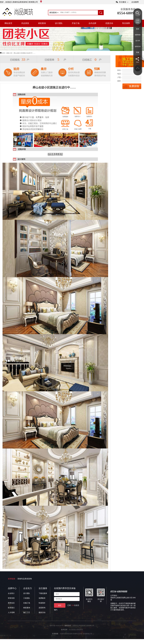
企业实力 (28, 588)
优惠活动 (109, 23)
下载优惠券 (43, 593)
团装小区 (9, 53)
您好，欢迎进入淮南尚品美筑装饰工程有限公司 (21, 2)
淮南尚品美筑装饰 (25, 579)
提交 (60, 605)
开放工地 (76, 23)
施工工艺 (27, 613)
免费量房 (42, 598)
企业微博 (135, 2)
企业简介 (11, 593)
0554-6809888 (128, 13)
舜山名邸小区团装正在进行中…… (25, 53)
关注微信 (123, 2)
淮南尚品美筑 (78, 634)
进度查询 (42, 608)
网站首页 (8, 23)
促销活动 (138, 46)
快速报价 (42, 603)
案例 (138, 29)
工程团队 (27, 598)
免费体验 (138, 35)
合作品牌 (92, 23)
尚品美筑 (25, 23)
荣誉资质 (11, 598)
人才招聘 (11, 613)
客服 (138, 52)
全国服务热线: (128, 9)
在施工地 (27, 603)
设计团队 (59, 23)
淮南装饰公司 (87, 634)
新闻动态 (11, 603)
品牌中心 (12, 588)
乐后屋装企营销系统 (76, 630)
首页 (3, 53)
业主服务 (43, 588)
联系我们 (11, 608)
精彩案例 (42, 23)
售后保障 (126, 23)
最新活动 (42, 613)
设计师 (138, 41)
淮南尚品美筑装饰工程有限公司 (83, 626)
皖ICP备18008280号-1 (57, 626)
